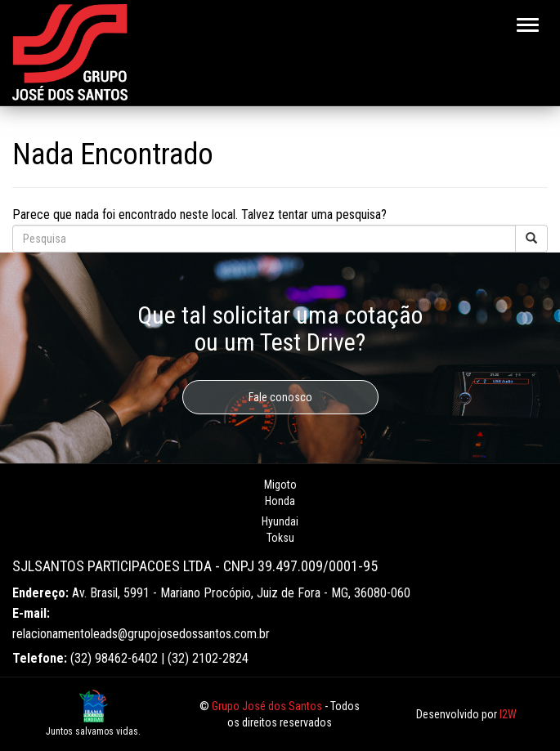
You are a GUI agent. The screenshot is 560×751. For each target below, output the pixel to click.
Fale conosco (280, 397)
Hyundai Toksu (280, 530)
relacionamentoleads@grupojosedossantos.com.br (141, 634)
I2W (508, 714)
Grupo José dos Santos (267, 706)
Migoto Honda (280, 493)
